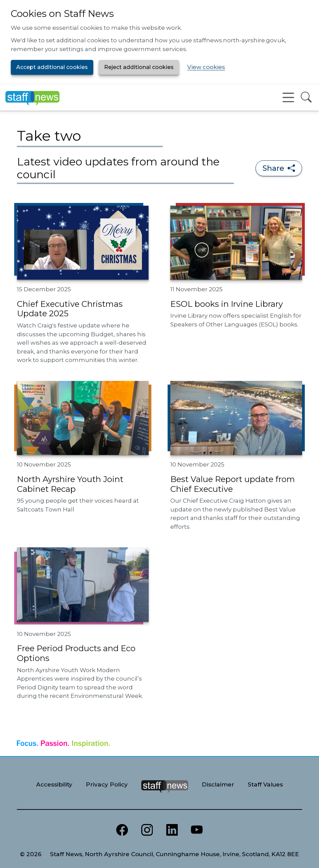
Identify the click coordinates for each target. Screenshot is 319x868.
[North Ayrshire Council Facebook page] (122, 830)
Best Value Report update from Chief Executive (233, 484)
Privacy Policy (107, 784)
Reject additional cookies (139, 67)
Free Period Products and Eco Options (76, 653)
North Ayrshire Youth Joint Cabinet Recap (70, 484)
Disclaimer (218, 784)
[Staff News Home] (32, 97)
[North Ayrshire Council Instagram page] (147, 830)
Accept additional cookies (52, 67)
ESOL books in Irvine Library (227, 304)
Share (279, 168)
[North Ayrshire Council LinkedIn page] (172, 830)
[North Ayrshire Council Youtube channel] (197, 830)
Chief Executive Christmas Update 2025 (70, 309)
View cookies (206, 67)
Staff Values (265, 784)
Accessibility (54, 784)
